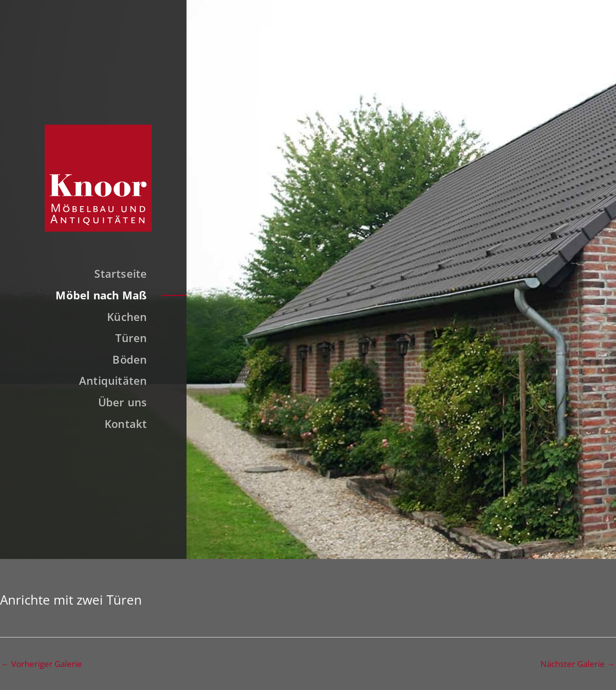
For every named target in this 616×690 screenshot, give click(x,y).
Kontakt (126, 424)
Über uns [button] (123, 402)
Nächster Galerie (578, 664)
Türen (131, 338)
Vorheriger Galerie (41, 664)
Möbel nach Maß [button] (101, 295)
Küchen (127, 317)
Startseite (121, 273)
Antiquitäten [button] (113, 380)
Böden (130, 359)
